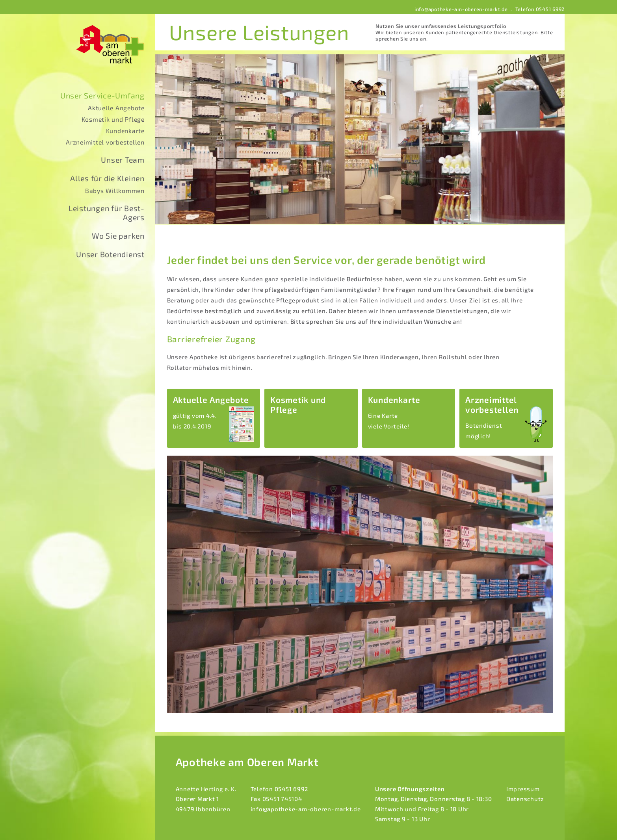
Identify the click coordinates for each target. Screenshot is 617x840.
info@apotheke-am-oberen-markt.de (461, 9)
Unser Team (123, 160)
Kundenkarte (125, 131)
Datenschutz (525, 799)
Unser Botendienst (110, 254)
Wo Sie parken (118, 236)
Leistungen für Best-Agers (107, 213)
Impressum (523, 789)
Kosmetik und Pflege (113, 119)
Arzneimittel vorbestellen (105, 142)
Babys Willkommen (115, 190)
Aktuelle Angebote (116, 108)
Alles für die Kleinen (107, 178)
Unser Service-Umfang (102, 95)
